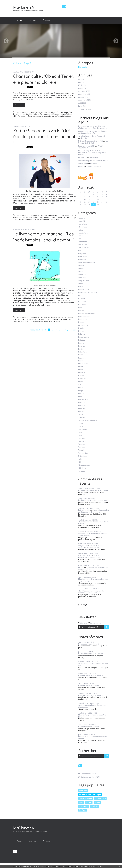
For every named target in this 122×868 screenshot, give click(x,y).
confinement (44, 219)
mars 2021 (82, 82)
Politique (82, 402)
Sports (81, 435)
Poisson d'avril (84, 400)
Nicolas (81, 490)
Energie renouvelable (86, 313)
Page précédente (37, 330)
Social (80, 423)
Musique (56, 114)
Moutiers (82, 579)
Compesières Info (88, 133)
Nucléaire (82, 379)
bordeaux (83, 810)
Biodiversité (53, 215)
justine (81, 567)
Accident (81, 218)
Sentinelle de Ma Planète (88, 420)
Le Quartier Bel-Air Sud (93, 142)
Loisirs (55, 217)
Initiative (82, 340)
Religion (81, 411)
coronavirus (55, 219)
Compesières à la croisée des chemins (93, 131)
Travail (81, 450)
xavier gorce (49, 321)
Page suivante (71, 330)
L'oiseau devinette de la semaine (93, 523)
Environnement (46, 114)
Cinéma (81, 269)
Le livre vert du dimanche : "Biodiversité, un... (90, 546)
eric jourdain (83, 545)
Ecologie (36, 114)
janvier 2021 (83, 88)
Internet (81, 346)
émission (22, 219)
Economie (82, 301)
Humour (48, 319)
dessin (41, 321)
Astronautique (84, 248)
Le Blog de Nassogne (99, 128)
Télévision (82, 441)
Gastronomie (83, 325)
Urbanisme (82, 456)
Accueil (20, 20)
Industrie (82, 334)
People (81, 391)
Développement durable (22, 114)
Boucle (81, 167)
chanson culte (45, 116)
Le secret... (82, 158)
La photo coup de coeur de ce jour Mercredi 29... (91, 152)
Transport (82, 447)
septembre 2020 (84, 100)
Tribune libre (83, 453)
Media (61, 217)
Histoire (81, 328)
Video (15, 116)
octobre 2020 (83, 97)
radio (16, 219)
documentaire (100, 798)
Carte (83, 605)
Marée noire (83, 364)
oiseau (98, 802)
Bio (80, 251)
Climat (54, 112)
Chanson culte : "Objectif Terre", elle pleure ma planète (43, 79)
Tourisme (82, 444)
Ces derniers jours (85, 161)
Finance (81, 322)
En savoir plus (100, 866)
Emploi (81, 307)
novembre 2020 (84, 94)
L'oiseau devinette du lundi (97, 490)
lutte (81, 802)
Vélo (80, 459)
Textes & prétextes (94, 167)
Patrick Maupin (84, 510)
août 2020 (82, 103)
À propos (47, 20)
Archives (33, 20)
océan (81, 382)
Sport (80, 432)
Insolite (55, 319)
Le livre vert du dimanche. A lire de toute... (93, 580)
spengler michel (84, 555)
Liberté (84, 138)
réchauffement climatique (61, 116)
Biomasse (82, 260)
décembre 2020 (84, 91)
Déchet (81, 286)
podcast (29, 219)
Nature (63, 114)
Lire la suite (19, 105)
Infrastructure (84, 337)
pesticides (95, 806)
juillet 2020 (82, 106)
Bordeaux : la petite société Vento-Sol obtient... (92, 738)
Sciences (81, 417)
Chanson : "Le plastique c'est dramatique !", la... (93, 568)
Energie (81, 310)
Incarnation (94, 158)
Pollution (70, 114)
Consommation (84, 278)
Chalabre (94, 164)
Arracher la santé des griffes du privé (92, 136)
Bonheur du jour (102, 161)
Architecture (83, 233)
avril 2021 (82, 79)
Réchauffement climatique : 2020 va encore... (93, 535)
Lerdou (81, 500)
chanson (36, 116)
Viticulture (82, 468)
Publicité (82, 409)
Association (83, 242)
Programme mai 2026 (86, 146)
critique (57, 321)
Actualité (44, 112)
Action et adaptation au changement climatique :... (93, 511)
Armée (81, 236)
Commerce (82, 275)
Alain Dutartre (84, 522)
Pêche (81, 388)
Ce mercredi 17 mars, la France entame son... (93, 665)
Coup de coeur (62, 112)
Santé (80, 414)
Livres (70, 319)
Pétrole (81, 394)
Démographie (84, 289)
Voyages (22, 116)
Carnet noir (83, 164)
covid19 (36, 219)
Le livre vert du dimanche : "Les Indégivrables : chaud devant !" (43, 237)
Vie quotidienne (84, 465)
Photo (81, 397)
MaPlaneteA (24, 7)
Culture (72, 112)
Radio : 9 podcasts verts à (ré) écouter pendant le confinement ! (44, 136)
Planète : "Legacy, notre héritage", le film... (92, 716)
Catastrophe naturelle (87, 263)
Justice (81, 349)
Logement (82, 358)
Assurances (83, 245)
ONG (80, 385)
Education (82, 304)
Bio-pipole (82, 254)
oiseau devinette (85, 798)
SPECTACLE (83, 429)
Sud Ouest (82, 438)
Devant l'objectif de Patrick (92, 154)
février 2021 (83, 85)
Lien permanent (21, 112)
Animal (81, 230)
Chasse (81, 266)
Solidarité (82, 426)
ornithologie (83, 806)
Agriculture (83, 224)
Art (49, 112)
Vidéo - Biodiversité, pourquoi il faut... (90, 556)
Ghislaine (82, 534)
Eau (80, 295)
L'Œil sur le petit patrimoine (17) (90, 141)
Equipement (83, 319)
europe (89, 802)
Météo (81, 370)
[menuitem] (20, 20)
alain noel (83, 791)
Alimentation (83, 227)
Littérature (63, 319)
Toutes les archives (85, 109)
